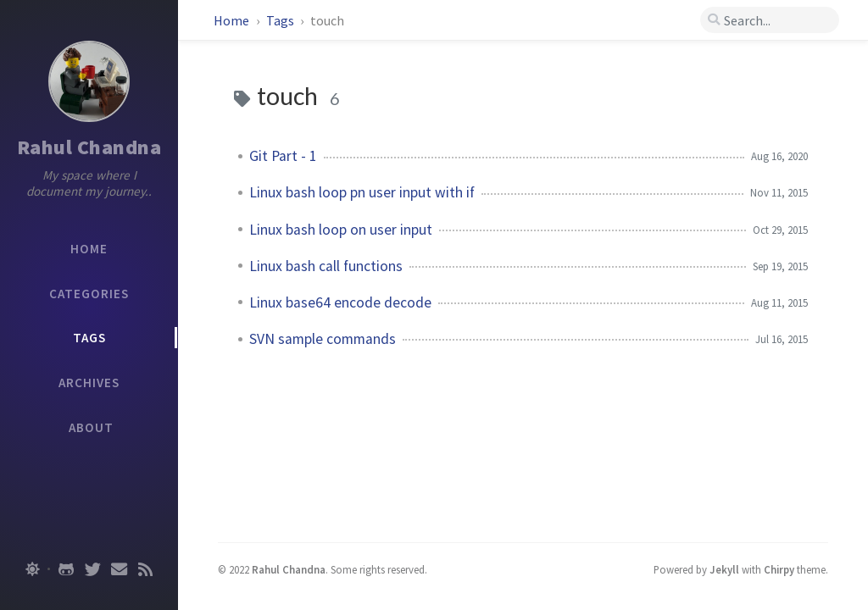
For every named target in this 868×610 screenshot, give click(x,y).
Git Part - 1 (283, 156)
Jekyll (724, 569)
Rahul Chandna (89, 147)
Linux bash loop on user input (341, 230)
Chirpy (779, 569)
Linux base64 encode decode (340, 302)
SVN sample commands (323, 339)
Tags (281, 20)
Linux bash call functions (326, 266)
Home (233, 20)
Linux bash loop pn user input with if (362, 192)
